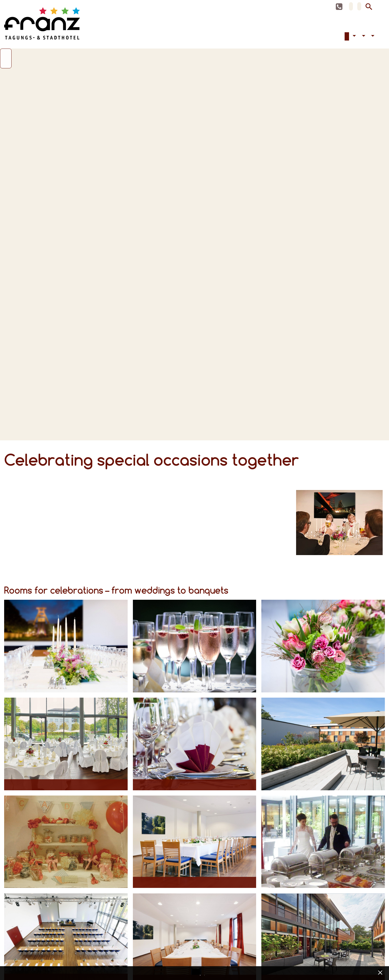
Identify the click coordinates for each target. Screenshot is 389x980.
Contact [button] (372, 37)
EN (359, 6)
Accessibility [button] (354, 37)
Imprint (205, 974)
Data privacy (201, 974)
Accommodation (338, 37)
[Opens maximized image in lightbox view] (66, 647)
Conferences (342, 37)
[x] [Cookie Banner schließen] (380, 972)
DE (351, 6)
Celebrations (347, 37)
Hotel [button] (363, 37)
